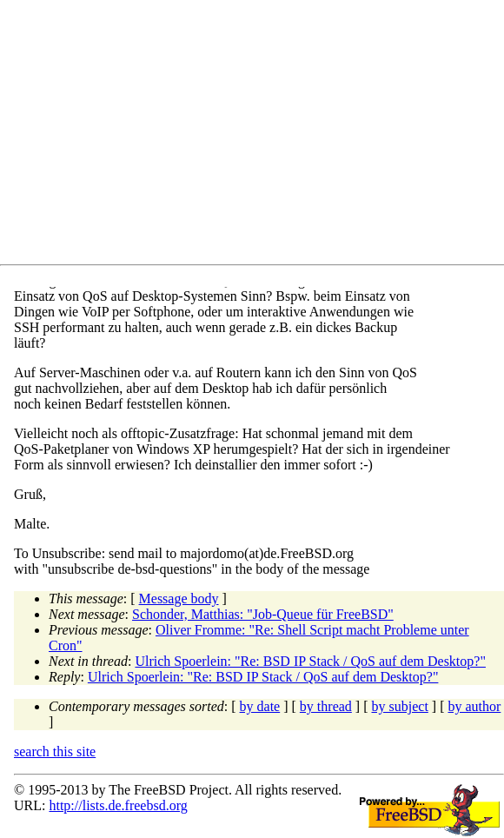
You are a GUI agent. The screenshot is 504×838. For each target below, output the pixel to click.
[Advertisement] (259, 136)
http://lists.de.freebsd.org (118, 805)
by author (474, 706)
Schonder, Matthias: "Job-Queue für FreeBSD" (263, 614)
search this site (55, 752)
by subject (400, 706)
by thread (326, 706)
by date (260, 706)
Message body (179, 599)
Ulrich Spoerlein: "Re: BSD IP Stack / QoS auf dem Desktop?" (310, 661)
